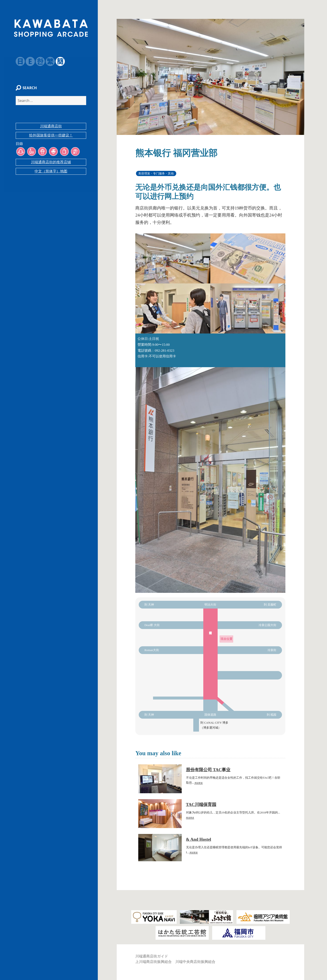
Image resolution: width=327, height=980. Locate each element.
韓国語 (38, 61)
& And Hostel (199, 839)
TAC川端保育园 (201, 804)
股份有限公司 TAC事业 (208, 770)
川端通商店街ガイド (152, 956)
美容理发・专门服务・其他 (156, 173)
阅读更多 (199, 783)
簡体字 (58, 61)
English (28, 61)
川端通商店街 (51, 128)
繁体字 (48, 61)
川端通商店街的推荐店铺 (51, 164)
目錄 (17, 146)
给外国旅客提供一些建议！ (51, 138)
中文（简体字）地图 (51, 173)
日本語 (18, 61)
